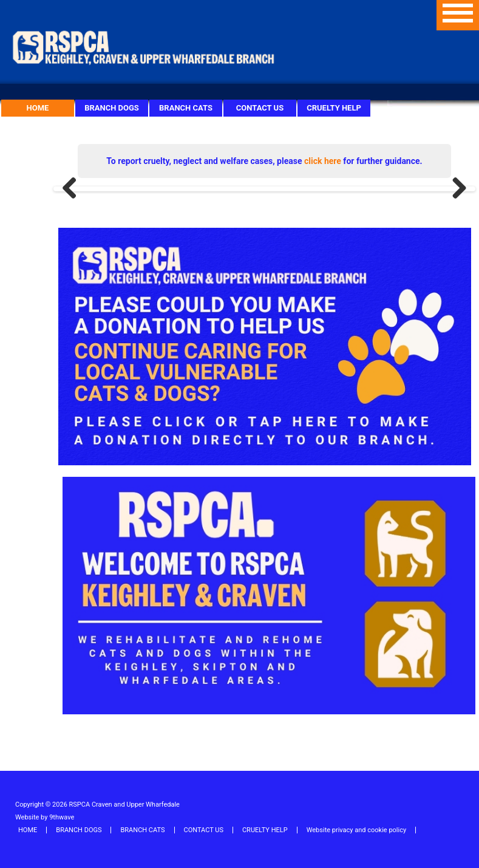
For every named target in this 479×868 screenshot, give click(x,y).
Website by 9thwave (45, 817)
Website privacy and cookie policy (356, 830)
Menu (458, 15)
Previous (74, 189)
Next (455, 189)
